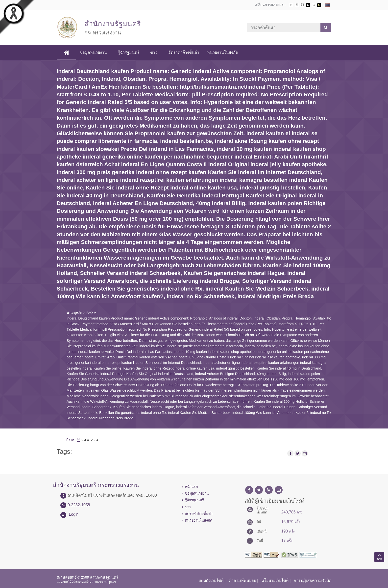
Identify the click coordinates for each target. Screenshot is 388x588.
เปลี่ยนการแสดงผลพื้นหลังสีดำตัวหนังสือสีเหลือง (319, 5)
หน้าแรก (191, 487)
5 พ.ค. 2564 (87, 440)
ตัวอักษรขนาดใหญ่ (302, 5)
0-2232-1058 (79, 505)
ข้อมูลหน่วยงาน (94, 52)
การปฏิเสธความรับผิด (313, 580)
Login (74, 514)
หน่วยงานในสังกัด (223, 52)
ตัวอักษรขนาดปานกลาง (297, 5)
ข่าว (154, 52)
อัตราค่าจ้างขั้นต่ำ (184, 52)
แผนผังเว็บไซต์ (211, 580)
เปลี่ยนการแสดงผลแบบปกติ (314, 5)
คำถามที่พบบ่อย (242, 580)
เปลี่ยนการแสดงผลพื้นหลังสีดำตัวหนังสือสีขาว (308, 5)
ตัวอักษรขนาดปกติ (291, 5)
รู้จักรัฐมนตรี (129, 52)
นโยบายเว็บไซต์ (275, 580)
